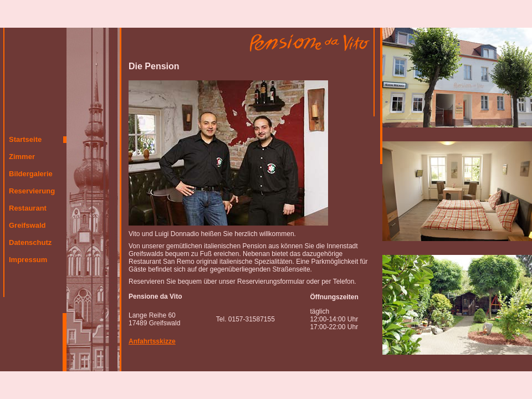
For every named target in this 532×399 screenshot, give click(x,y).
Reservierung (32, 191)
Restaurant (28, 208)
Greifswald (27, 225)
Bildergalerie (31, 174)
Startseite (25, 139)
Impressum (28, 260)
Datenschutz (30, 242)
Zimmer (22, 157)
